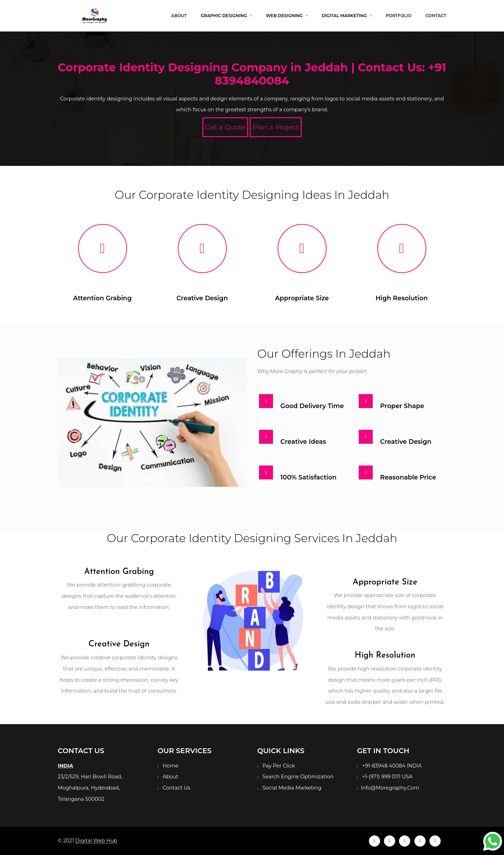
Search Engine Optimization (298, 777)
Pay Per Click (279, 766)
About (179, 16)
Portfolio (398, 16)
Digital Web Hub (96, 841)
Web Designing (287, 16)
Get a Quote (225, 127)
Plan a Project (276, 127)
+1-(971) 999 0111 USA (387, 777)
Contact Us (177, 788)
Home (171, 766)
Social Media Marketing (292, 788)
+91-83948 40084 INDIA (392, 766)
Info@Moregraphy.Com (390, 788)
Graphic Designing (226, 16)
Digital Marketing (347, 16)
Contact (436, 16)
